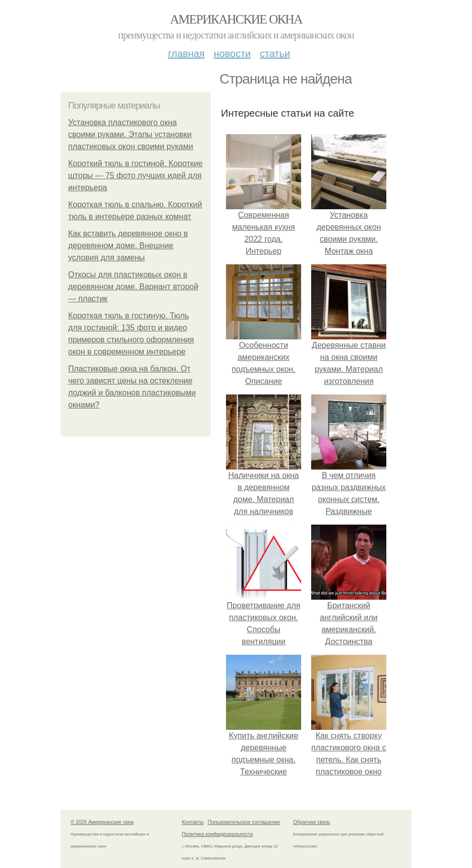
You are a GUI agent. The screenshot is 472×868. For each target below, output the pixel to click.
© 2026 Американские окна (102, 822)
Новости (232, 54)
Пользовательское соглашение (244, 822)
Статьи (275, 54)
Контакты (193, 822)
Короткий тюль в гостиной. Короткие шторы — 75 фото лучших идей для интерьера (135, 175)
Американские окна (236, 19)
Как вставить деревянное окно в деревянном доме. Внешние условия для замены (128, 246)
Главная (186, 54)
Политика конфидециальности (217, 834)
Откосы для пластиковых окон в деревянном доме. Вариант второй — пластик (133, 287)
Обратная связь (312, 822)
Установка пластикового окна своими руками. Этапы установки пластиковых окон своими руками (131, 134)
